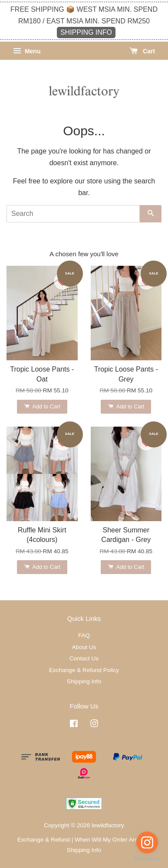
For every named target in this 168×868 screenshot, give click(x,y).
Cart (142, 51)
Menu (27, 51)
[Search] (73, 214)
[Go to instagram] (147, 842)
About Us (84, 647)
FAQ (84, 635)
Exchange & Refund (44, 840)
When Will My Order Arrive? (111, 840)
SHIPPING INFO (86, 32)
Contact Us (84, 658)
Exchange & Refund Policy (84, 670)
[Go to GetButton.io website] (147, 859)
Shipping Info (84, 681)
